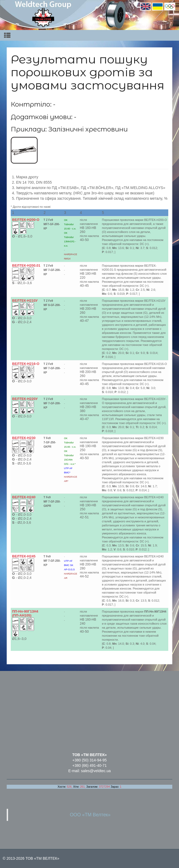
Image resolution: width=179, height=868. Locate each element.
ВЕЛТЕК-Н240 (24, 497)
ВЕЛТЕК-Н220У (25, 399)
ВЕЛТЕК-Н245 (24, 556)
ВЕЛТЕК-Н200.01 (26, 265)
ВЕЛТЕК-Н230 (24, 438)
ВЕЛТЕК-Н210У (25, 301)
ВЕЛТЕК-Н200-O (26, 220)
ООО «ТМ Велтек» (90, 815)
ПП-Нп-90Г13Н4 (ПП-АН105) (25, 613)
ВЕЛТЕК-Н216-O (26, 364)
